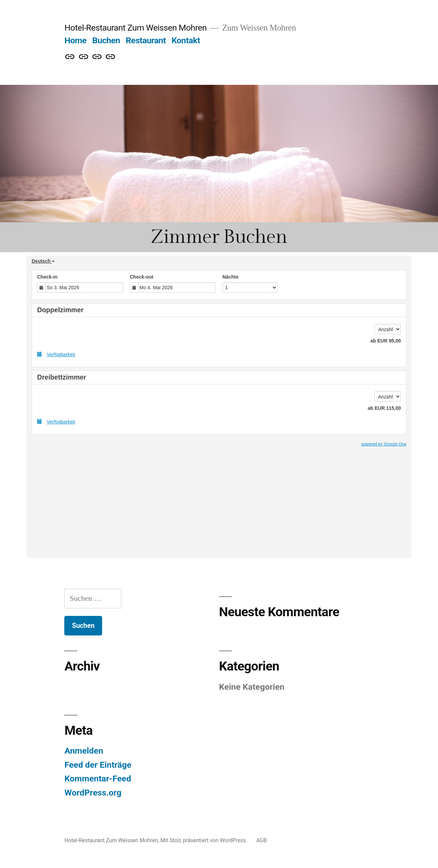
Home (75, 40)
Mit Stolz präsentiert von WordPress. (204, 840)
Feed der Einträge (98, 765)
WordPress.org (93, 793)
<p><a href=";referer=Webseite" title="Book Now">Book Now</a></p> (219, 407)
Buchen (106, 40)
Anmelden (84, 751)
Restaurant (146, 40)
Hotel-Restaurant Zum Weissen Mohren (135, 28)
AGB (261, 840)
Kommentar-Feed (98, 779)
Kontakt (186, 40)
